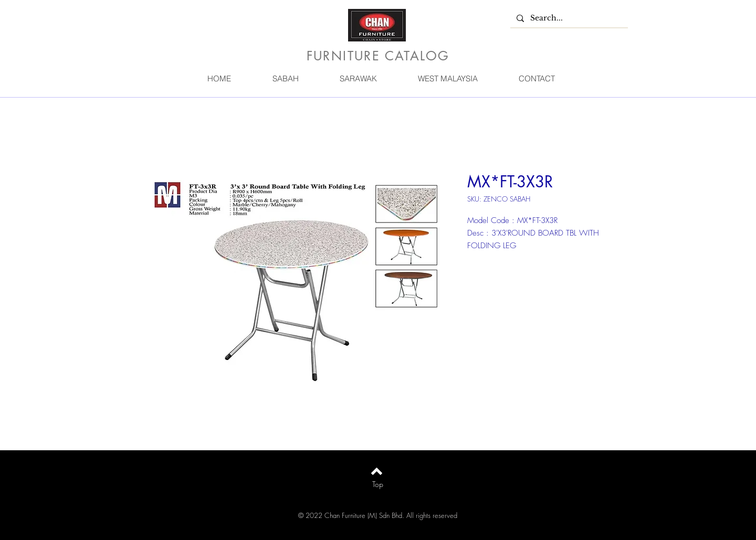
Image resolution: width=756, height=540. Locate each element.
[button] (285, 78)
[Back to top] (377, 471)
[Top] (378, 484)
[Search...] (568, 18)
